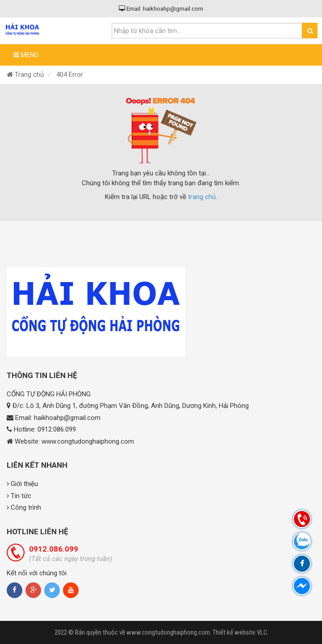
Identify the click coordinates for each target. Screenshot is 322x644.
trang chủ (202, 197)
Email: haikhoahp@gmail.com (161, 8)
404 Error (70, 75)
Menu (26, 55)
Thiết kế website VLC (240, 632)
